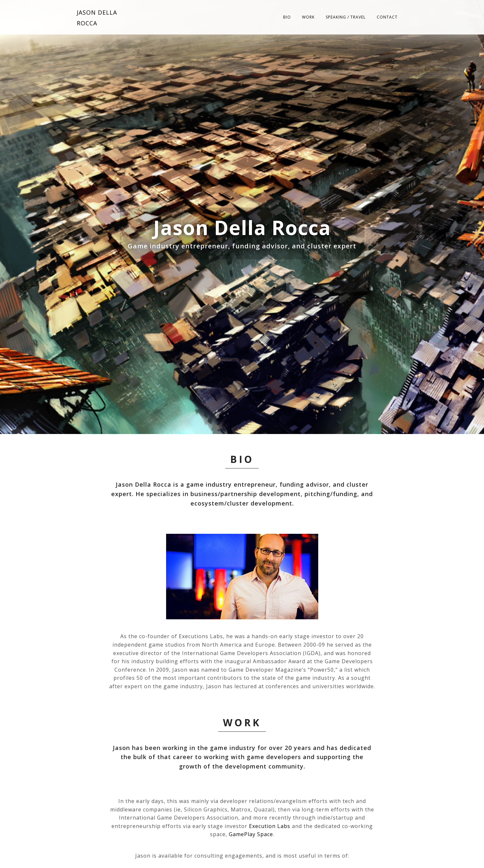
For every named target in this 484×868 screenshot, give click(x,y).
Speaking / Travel (346, 17)
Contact (387, 17)
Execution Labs (270, 826)
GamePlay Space (251, 834)
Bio (287, 17)
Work (308, 17)
